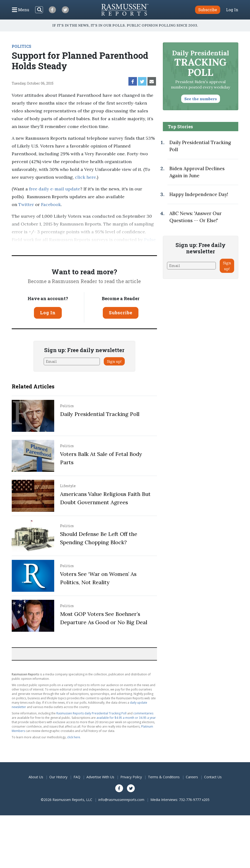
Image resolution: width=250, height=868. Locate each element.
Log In (232, 10)
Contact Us (213, 777)
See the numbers (201, 99)
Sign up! (114, 361)
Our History (58, 777)
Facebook (51, 204)
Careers (192, 777)
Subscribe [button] (208, 10)
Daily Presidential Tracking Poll (100, 414)
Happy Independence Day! (199, 194)
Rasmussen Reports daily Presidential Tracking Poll (91, 713)
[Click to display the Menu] (21, 10)
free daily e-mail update (55, 189)
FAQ (77, 777)
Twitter (26, 204)
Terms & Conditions (164, 777)
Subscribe (121, 313)
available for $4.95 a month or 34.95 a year (126, 718)
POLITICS (21, 46)
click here (85, 177)
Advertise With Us (100, 777)
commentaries (143, 713)
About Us (36, 777)
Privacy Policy (131, 777)
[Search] (39, 10)
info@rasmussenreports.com (121, 800)
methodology (85, 247)
